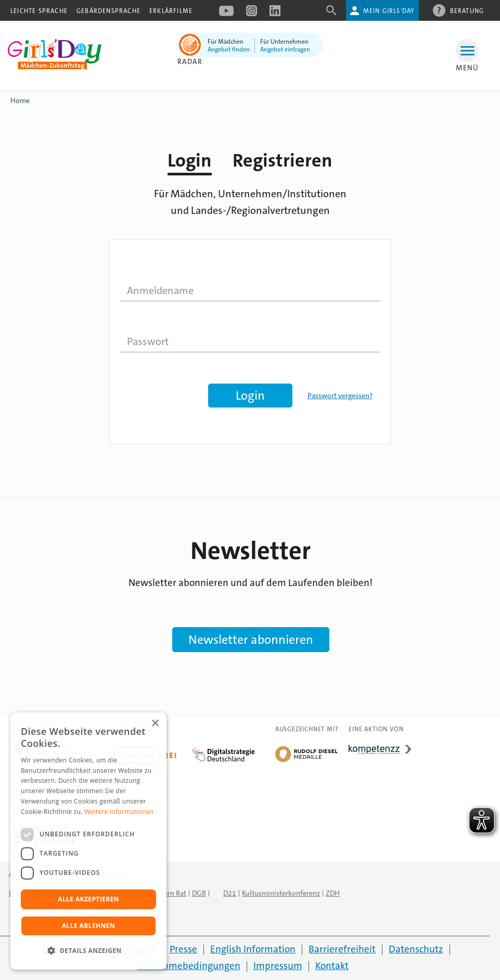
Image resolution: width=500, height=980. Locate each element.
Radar (190, 61)
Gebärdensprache (108, 11)
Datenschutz (416, 949)
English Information (253, 949)
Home (20, 100)
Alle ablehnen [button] (88, 926)
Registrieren (283, 161)
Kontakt (332, 966)
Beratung (467, 10)
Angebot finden (229, 49)
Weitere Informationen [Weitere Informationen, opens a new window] (119, 812)
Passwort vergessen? (340, 396)
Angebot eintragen (285, 49)
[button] (88, 951)
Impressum (278, 966)
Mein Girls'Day (389, 11)
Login (190, 161)
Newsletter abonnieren (251, 640)
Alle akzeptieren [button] (88, 899)
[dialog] (88, 841)
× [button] (155, 724)
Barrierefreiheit (342, 949)
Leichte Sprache (39, 11)
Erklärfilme (171, 11)
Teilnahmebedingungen (189, 966)
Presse (183, 949)
